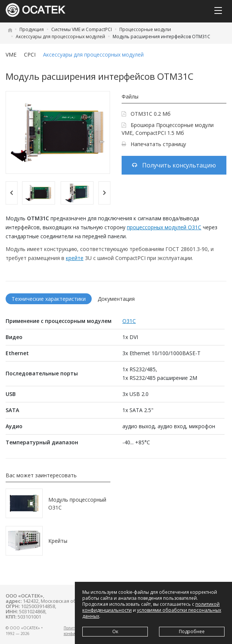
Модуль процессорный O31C (77, 504)
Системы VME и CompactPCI (82, 29)
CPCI (30, 55)
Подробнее (192, 631)
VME (11, 55)
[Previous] (12, 193)
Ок (115, 631)
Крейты (58, 541)
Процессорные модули (145, 29)
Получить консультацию (174, 165)
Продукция (32, 29)
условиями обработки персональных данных (152, 613)
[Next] (104, 193)
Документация (116, 299)
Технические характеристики (49, 299)
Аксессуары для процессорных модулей (60, 37)
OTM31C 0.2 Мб (146, 114)
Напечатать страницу (154, 144)
